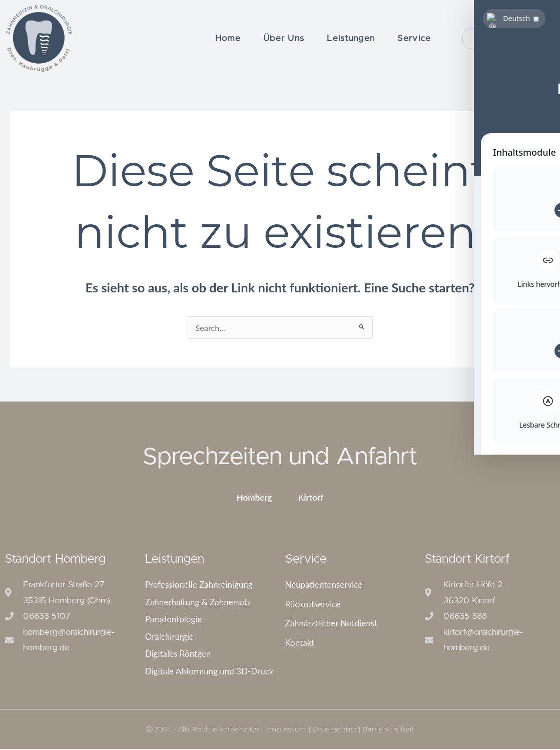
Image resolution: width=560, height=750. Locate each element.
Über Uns (284, 38)
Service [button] (414, 38)
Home (228, 38)
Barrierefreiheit (388, 730)
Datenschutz (335, 730)
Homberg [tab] (254, 498)
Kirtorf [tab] (311, 498)
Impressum (287, 730)
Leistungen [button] (351, 38)
